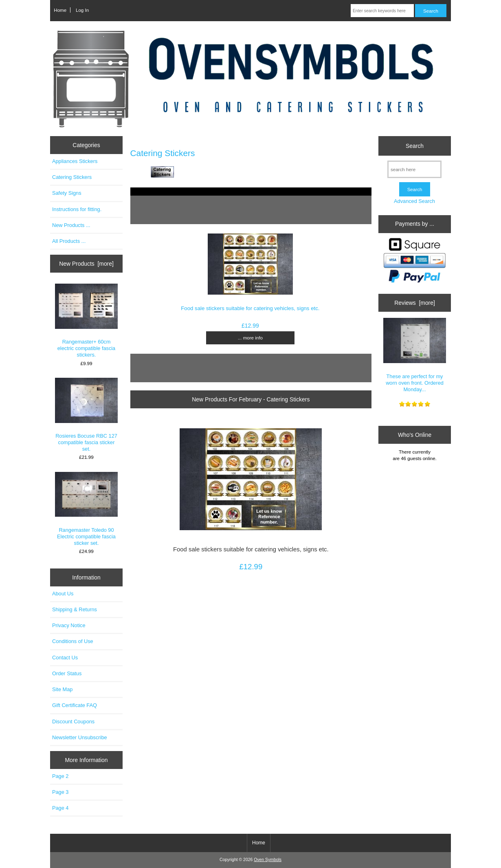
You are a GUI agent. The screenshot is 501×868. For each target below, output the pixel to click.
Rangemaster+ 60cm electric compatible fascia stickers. (87, 321)
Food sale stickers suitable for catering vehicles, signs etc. (250, 308)
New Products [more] (86, 264)
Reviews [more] (415, 303)
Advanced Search (414, 201)
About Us (63, 594)
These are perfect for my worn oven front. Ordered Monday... (415, 355)
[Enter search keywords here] (382, 11)
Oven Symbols (268, 860)
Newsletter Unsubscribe (80, 737)
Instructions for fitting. (77, 209)
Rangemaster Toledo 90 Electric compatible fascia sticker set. (87, 509)
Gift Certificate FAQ (75, 705)
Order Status (67, 673)
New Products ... (71, 225)
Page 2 (60, 776)
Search (415, 146)
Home (60, 10)
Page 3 (60, 792)
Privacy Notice (69, 625)
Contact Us (65, 658)
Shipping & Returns (75, 609)
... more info (250, 338)
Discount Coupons (73, 721)
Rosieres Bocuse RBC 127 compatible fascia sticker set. (87, 415)
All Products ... (69, 241)
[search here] (414, 169)
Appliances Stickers (75, 161)
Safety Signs (67, 193)
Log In (82, 10)
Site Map (62, 689)
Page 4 (60, 808)
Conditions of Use (73, 641)
